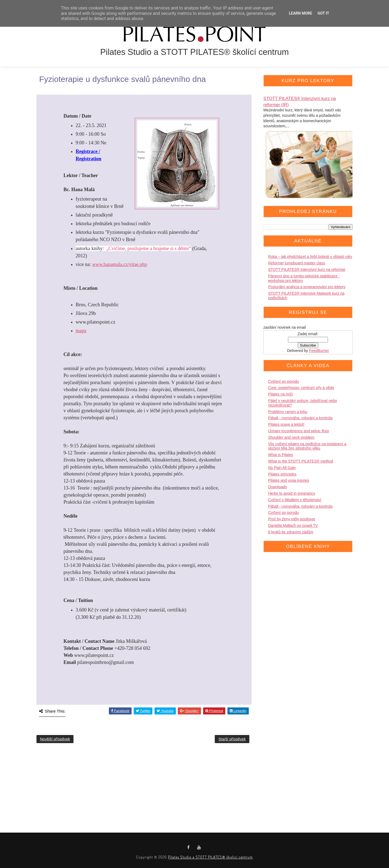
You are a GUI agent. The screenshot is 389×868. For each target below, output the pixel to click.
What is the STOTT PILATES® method (301, 461)
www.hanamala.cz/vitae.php (120, 264)
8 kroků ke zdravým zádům (291, 532)
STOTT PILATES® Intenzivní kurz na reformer (307, 270)
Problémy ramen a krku (288, 412)
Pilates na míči (281, 394)
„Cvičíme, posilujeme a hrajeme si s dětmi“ (148, 248)
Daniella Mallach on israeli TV (293, 526)
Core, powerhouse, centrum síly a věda (301, 388)
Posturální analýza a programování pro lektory (307, 287)
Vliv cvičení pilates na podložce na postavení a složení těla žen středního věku (307, 446)
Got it (323, 13)
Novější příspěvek (55, 739)
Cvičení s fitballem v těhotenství (295, 500)
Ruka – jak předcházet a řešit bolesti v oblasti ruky (310, 257)
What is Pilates (281, 455)
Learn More (300, 13)
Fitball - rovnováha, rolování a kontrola (300, 418)
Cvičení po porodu (284, 381)
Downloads (278, 487)
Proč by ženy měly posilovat (292, 519)
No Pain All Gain (282, 468)
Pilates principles (282, 474)
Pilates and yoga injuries (289, 480)
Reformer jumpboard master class (297, 263)
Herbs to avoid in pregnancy (292, 493)
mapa (81, 331)
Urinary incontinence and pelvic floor (299, 431)
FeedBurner (319, 351)
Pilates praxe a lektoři (286, 424)
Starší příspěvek (232, 739)
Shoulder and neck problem (291, 437)
